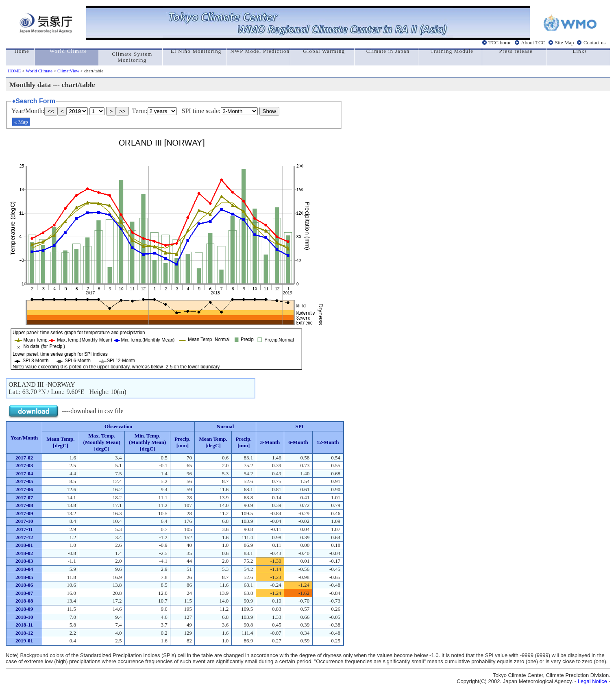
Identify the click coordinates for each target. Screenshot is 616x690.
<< (51, 111)
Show (269, 111)
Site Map (565, 43)
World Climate (39, 71)
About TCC (533, 43)
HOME (14, 71)
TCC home (500, 43)
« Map (21, 122)
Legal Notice (592, 681)
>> (122, 111)
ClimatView (68, 71)
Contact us (594, 43)
